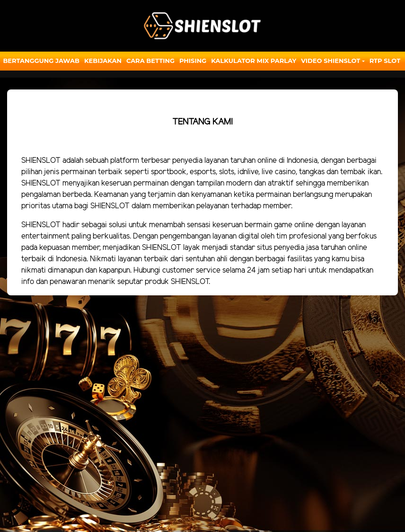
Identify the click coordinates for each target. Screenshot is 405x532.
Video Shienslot (330, 61)
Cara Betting (150, 61)
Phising (193, 61)
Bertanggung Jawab (41, 61)
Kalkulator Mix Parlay (254, 61)
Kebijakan (103, 61)
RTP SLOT (385, 61)
